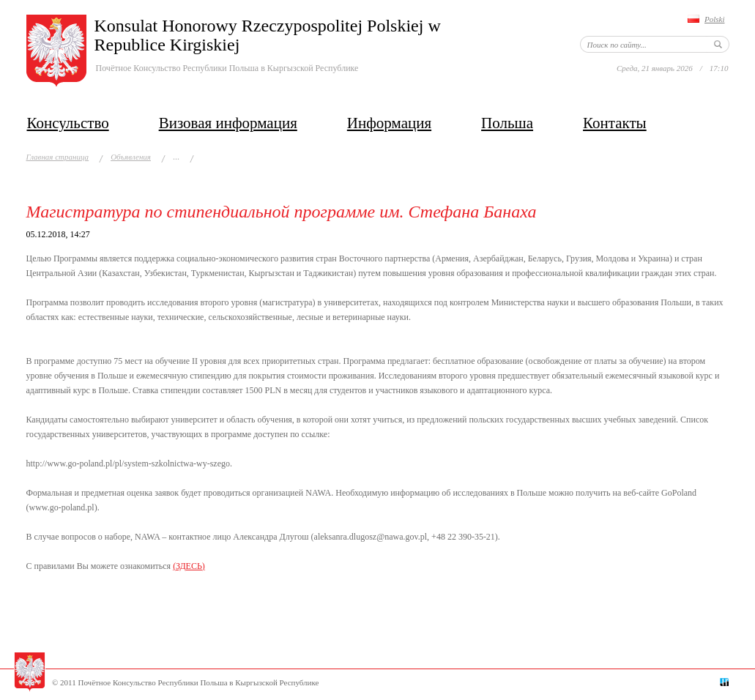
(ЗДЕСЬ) (189, 566)
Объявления (131, 157)
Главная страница (58, 157)
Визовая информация (228, 123)
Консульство (68, 123)
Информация (389, 123)
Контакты (615, 123)
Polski (715, 19)
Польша (507, 123)
